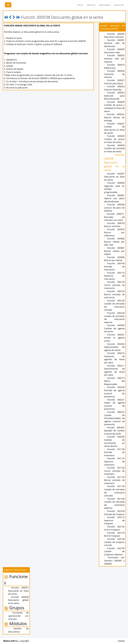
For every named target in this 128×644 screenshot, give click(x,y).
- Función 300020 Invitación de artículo (114, 74)
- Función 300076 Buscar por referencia (114, 232)
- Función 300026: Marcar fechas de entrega (114, 117)
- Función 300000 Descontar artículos (114, 35)
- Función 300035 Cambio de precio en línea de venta (114, 139)
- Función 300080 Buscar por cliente (114, 259)
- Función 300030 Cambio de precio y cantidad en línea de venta (114, 107)
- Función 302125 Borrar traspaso (114, 534)
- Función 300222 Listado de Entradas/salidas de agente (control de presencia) (114, 418)
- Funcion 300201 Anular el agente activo (114, 338)
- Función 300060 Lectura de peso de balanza (114, 208)
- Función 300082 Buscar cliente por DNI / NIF (114, 242)
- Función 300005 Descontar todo (114, 51)
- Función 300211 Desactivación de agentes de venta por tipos (114, 370)
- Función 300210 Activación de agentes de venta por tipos (114, 358)
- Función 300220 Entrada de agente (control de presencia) (114, 392)
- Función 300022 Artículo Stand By (114, 88)
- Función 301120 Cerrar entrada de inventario (114, 471)
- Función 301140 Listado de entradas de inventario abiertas (114, 503)
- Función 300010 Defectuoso (114, 66)
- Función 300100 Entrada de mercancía (114, 266)
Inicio (80, 5)
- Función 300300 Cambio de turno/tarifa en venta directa (114, 441)
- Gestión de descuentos (18, 630)
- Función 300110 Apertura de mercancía (114, 276)
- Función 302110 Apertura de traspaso (114, 520)
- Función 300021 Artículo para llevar (114, 82)
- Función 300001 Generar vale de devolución (114, 43)
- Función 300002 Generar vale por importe (114, 58)
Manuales (105, 5)
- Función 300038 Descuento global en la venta (114, 162)
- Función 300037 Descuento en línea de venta (114, 177)
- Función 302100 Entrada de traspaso (114, 513)
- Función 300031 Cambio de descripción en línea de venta (114, 128)
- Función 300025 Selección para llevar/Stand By (114, 96)
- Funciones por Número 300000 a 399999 (114, 561)
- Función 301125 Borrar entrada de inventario (114, 480)
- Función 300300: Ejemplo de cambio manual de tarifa (114, 431)
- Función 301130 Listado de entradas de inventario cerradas (114, 491)
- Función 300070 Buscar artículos (114, 225)
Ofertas (91, 5)
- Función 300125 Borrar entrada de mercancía (114, 294)
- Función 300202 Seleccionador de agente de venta (114, 347)
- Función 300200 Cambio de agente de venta (114, 328)
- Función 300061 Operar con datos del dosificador (114, 198)
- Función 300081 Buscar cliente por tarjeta (114, 251)
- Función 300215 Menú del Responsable (114, 381)
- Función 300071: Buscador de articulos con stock (114, 217)
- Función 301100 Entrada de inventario (114, 452)
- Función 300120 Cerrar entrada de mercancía (114, 285)
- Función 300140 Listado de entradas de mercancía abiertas (114, 318)
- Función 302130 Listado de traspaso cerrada (114, 542)
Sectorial (119, 5)
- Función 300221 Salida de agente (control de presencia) (114, 404)
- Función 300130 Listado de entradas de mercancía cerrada (114, 305)
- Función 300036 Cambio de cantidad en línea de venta (114, 148)
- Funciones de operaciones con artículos (18, 616)
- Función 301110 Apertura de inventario (114, 461)
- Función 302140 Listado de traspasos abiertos (114, 551)
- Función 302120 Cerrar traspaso (114, 528)
